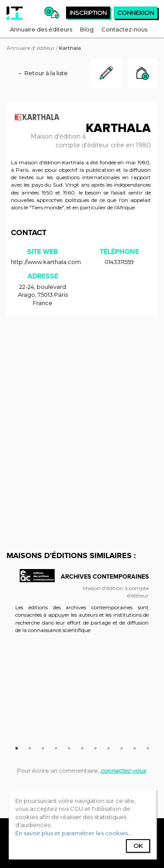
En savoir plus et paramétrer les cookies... (73, 833)
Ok (138, 846)
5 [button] (69, 747)
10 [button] (135, 747)
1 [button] (17, 747)
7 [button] (95, 747)
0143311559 (119, 262)
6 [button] (82, 747)
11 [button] (148, 747)
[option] (82, 606)
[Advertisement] (82, 406)
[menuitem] (41, 29)
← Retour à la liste (43, 73)
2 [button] (30, 747)
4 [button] (56, 747)
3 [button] (43, 747)
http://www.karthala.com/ (47, 262)
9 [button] (122, 747)
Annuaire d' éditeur (31, 48)
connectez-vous (123, 771)
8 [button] (108, 747)
